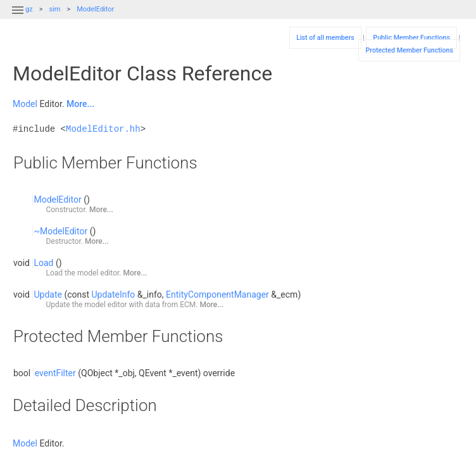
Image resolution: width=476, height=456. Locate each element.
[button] (18, 18)
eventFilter (55, 373)
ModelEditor (95, 9)
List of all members (325, 38)
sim (54, 9)
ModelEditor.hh (103, 129)
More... (80, 104)
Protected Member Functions (409, 50)
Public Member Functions (411, 38)
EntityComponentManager (217, 294)
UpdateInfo (114, 294)
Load (43, 263)
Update (47, 294)
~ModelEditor (60, 231)
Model (25, 104)
